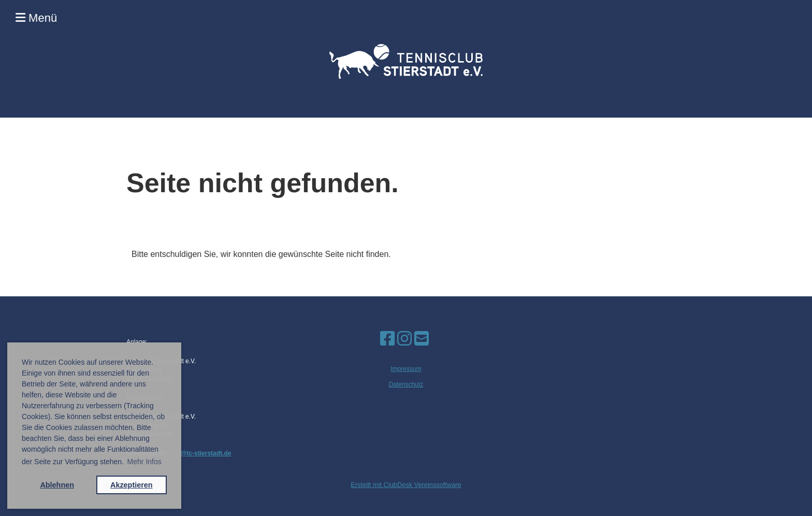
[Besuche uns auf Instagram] (404, 339)
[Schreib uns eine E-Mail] (422, 339)
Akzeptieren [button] (132, 485)
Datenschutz (406, 384)
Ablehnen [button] (57, 485)
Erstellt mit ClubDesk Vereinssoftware (406, 485)
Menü (36, 18)
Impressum (406, 369)
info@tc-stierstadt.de (200, 453)
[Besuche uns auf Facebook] (387, 339)
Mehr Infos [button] (144, 462)
